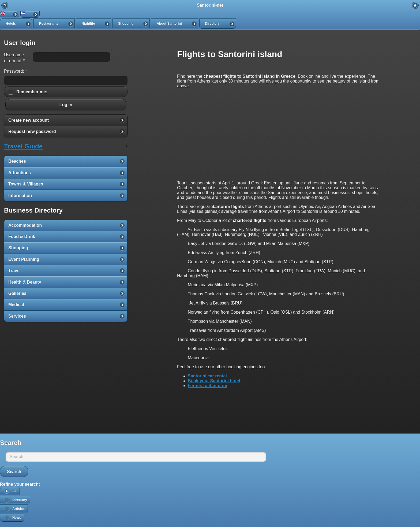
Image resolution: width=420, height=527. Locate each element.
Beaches (17, 161)
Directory (212, 24)
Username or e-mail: (14, 58)
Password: (15, 71)
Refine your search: (20, 484)
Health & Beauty (25, 282)
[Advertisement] (280, 415)
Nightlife (88, 24)
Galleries (17, 293)
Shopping (126, 24)
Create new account (29, 120)
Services (17, 316)
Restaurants (49, 24)
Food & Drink (22, 237)
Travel (14, 271)
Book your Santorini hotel (214, 381)
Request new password (32, 131)
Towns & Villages (26, 184)
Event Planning (24, 259)
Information (20, 196)
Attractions (20, 173)
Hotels (11, 24)
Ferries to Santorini (207, 386)
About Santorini (169, 24)
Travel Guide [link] (23, 146)
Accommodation (25, 225)
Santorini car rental (207, 376)
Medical (16, 305)
